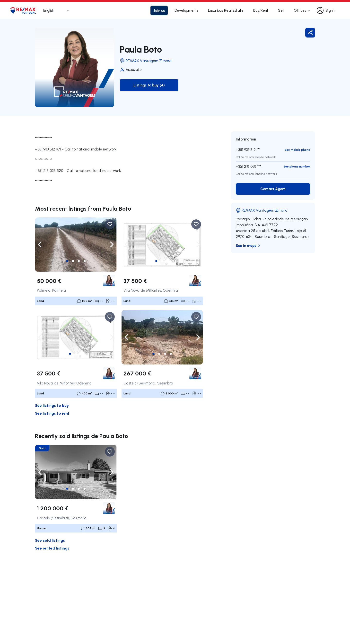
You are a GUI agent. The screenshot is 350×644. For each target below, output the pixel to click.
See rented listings (52, 548)
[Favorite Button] (110, 224)
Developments (186, 10)
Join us (159, 10)
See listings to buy (52, 405)
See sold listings (50, 540)
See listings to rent (52, 413)
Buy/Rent (261, 10)
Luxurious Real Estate (226, 10)
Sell (281, 10)
